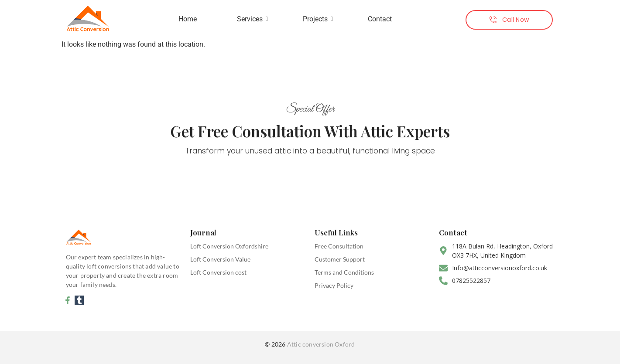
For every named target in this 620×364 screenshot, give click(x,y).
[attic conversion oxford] (88, 18)
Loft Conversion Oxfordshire (229, 246)
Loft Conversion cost (218, 272)
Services (252, 19)
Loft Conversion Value (220, 259)
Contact (380, 19)
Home (188, 19)
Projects (318, 19)
